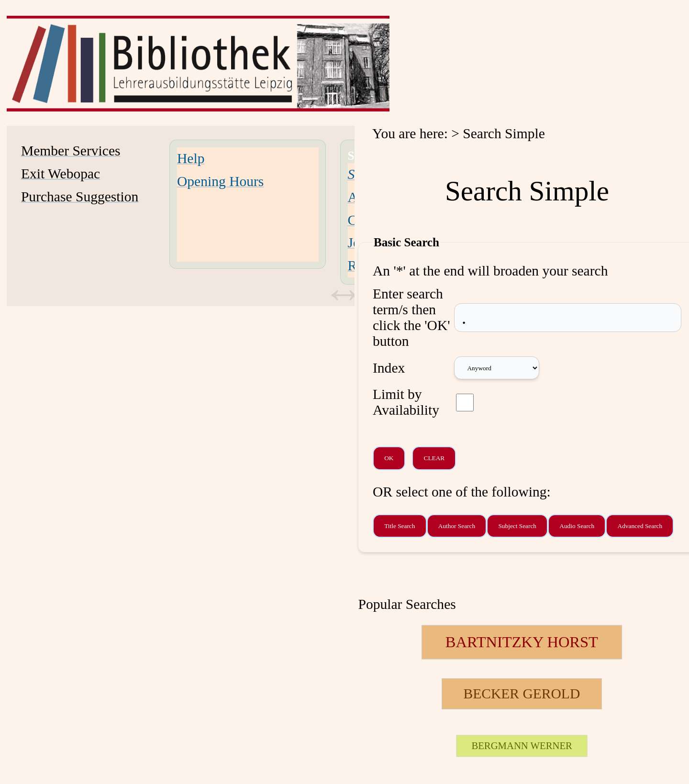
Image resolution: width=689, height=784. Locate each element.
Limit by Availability (406, 402)
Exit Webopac (61, 174)
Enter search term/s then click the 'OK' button (411, 317)
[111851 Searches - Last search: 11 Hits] (522, 694)
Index (389, 368)
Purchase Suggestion (80, 197)
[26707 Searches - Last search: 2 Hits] (522, 746)
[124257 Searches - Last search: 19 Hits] (522, 642)
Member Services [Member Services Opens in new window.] (71, 151)
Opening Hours (220, 181)
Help (191, 158)
